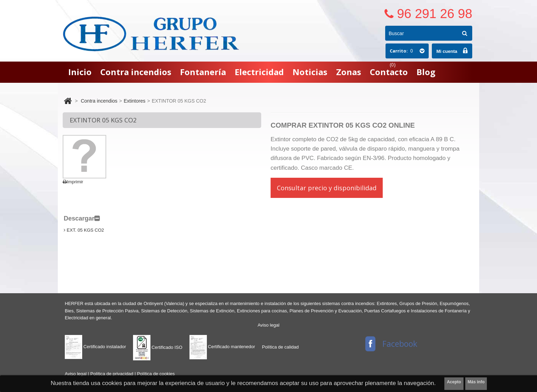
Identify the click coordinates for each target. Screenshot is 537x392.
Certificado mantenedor (222, 347)
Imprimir (73, 182)
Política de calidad (280, 347)
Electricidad (259, 72)
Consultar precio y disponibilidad (327, 188)
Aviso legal (269, 325)
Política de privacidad (112, 374)
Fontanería (203, 72)
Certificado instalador (95, 347)
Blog (426, 72)
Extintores (134, 101)
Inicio (80, 72)
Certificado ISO (158, 347)
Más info (476, 382)
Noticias (310, 72)
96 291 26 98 (435, 14)
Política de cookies (156, 374)
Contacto (389, 72)
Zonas (349, 72)
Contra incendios (136, 72)
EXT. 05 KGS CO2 (84, 230)
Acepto (454, 382)
